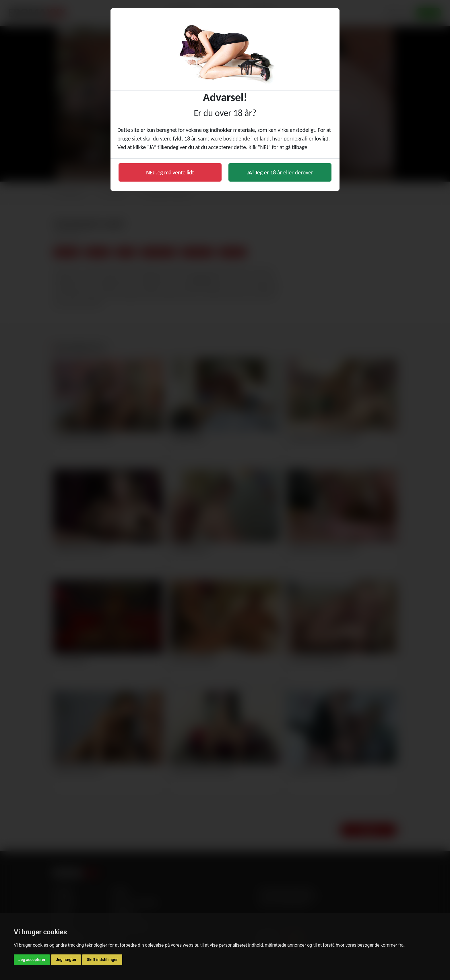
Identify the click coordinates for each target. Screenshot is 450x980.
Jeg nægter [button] (66, 960)
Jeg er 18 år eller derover (280, 172)
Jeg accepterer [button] (32, 960)
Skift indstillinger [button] (102, 960)
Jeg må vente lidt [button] (170, 172)
